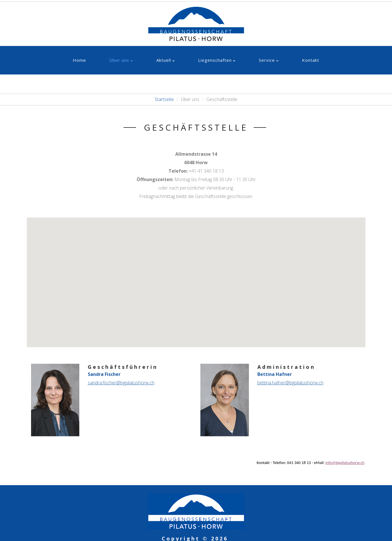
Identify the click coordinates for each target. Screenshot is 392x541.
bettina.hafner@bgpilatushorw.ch (290, 380)
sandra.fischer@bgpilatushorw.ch (121, 380)
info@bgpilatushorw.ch (345, 463)
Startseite (164, 99)
